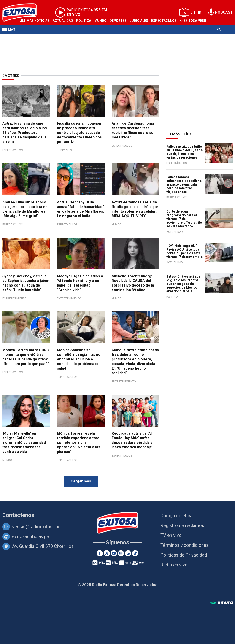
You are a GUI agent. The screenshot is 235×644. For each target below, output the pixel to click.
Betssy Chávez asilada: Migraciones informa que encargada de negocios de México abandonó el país (184, 284)
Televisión (29, 38)
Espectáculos (164, 21)
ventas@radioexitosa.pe (36, 527)
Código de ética (176, 516)
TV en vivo (171, 535)
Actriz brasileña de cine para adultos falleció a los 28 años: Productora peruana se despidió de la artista (25, 133)
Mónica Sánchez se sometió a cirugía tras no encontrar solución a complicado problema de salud (79, 359)
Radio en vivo (174, 565)
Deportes (118, 21)
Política (84, 21)
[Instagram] (121, 553)
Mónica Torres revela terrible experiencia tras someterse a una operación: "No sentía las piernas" (79, 442)
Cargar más (81, 481)
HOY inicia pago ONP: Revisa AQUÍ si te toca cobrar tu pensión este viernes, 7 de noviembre (184, 251)
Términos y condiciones (184, 545)
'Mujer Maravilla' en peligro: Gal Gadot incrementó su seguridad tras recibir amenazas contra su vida (24, 442)
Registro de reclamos (182, 525)
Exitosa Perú (195, 21)
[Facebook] (100, 553)
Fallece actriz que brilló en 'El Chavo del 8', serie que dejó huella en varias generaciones (184, 152)
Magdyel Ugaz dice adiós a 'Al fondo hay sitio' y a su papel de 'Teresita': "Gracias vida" (80, 283)
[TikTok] (135, 553)
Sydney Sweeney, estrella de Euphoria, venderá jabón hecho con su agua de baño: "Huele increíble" (26, 283)
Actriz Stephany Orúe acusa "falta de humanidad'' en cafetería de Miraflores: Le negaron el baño (81, 209)
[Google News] (128, 553)
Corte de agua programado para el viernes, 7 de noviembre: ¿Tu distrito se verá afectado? (184, 219)
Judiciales (139, 21)
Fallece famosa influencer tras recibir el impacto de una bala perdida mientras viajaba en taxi (184, 184)
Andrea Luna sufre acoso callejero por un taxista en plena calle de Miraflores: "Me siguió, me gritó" (25, 209)
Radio (46, 38)
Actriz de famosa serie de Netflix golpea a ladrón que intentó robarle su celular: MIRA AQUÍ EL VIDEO (135, 209)
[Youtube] (114, 553)
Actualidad (63, 21)
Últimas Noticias (35, 21)
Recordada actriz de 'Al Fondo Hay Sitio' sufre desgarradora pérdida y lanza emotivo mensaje (132, 440)
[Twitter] (107, 553)
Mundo (100, 21)
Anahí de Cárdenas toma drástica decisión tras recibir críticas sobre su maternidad (133, 130)
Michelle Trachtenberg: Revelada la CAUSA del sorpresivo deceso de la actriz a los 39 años (133, 283)
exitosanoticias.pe (31, 536)
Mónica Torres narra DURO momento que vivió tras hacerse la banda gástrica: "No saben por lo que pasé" (26, 357)
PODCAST (224, 12)
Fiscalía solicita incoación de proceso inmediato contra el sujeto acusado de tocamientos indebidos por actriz (79, 133)
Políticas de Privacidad (184, 555)
